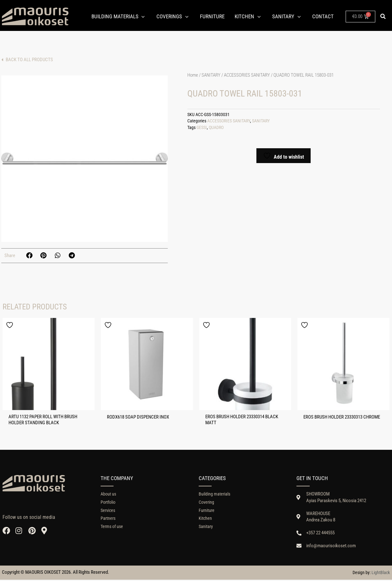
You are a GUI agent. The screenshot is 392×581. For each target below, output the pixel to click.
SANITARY (211, 75)
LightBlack (381, 574)
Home (193, 75)
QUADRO (216, 128)
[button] (383, 16)
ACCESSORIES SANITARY (247, 75)
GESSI (202, 128)
